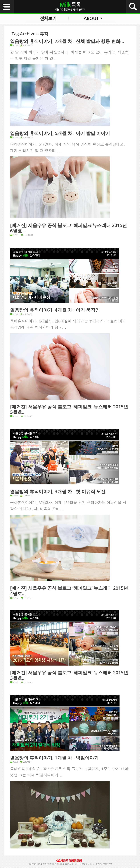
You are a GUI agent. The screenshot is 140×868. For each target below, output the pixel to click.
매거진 (16, 235)
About (15, 45)
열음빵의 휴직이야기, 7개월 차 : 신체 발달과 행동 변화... (67, 41)
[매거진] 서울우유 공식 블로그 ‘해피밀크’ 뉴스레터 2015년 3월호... (69, 675)
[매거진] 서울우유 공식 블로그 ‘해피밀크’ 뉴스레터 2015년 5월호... (69, 409)
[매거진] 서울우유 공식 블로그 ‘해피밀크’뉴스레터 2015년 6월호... (68, 228)
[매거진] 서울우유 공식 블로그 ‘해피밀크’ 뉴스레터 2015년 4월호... (69, 591)
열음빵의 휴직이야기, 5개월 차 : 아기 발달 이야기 (60, 133)
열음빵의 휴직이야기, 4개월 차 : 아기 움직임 (55, 310)
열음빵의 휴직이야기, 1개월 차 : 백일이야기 (54, 758)
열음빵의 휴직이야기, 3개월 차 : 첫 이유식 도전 (58, 491)
